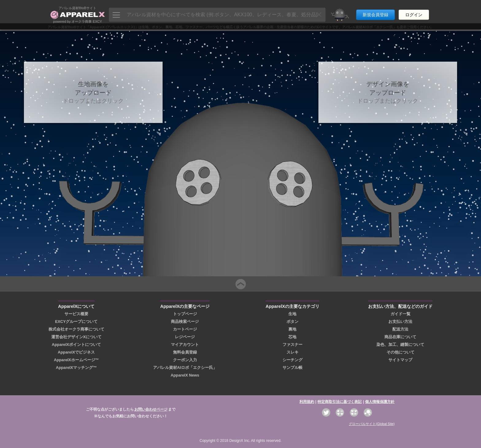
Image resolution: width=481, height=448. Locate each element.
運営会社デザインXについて (77, 337)
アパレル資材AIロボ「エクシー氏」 (185, 368)
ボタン (292, 322)
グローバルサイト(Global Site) (372, 424)
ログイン (414, 12)
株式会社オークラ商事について (76, 329)
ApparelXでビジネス (76, 352)
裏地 (292, 329)
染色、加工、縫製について (400, 345)
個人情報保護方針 (380, 402)
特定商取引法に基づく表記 (340, 402)
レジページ (185, 337)
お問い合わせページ (151, 409)
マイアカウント (185, 345)
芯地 (292, 337)
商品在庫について (400, 337)
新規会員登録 (375, 12)
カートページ (185, 329)
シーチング (292, 360)
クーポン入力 (185, 360)
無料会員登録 (185, 352)
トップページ (185, 314)
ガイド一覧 (400, 314)
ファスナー (292, 345)
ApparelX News (185, 375)
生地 (292, 314)
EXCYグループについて (76, 322)
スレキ (292, 352)
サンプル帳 (292, 368)
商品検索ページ (185, 322)
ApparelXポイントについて (76, 345)
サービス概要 (76, 314)
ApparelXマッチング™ (76, 368)
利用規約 (307, 402)
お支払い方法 (400, 322)
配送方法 (400, 329)
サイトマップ (400, 360)
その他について (400, 352)
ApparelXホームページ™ (76, 360)
